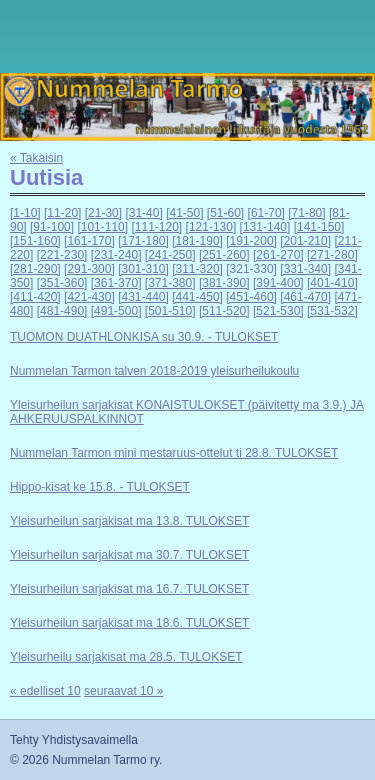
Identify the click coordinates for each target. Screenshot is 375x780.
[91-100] (52, 227)
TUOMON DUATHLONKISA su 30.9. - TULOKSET (144, 337)
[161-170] (89, 241)
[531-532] (332, 311)
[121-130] (211, 227)
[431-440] (143, 297)
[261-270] (278, 255)
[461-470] (305, 297)
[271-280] (332, 255)
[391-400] (278, 283)
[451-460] (251, 297)
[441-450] (197, 297)
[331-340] (305, 269)
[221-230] (62, 255)
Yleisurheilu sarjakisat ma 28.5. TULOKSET (126, 657)
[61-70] (266, 213)
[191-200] (251, 241)
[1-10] (25, 213)
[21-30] (103, 213)
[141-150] (319, 227)
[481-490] (62, 311)
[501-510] (170, 311)
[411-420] (35, 297)
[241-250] (170, 255)
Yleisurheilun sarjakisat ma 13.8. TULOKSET (129, 521)
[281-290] (35, 269)
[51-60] (225, 213)
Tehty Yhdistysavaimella (74, 740)
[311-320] (197, 269)
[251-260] (224, 255)
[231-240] (116, 255)
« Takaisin (36, 158)
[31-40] (143, 213)
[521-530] (278, 311)
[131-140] (265, 227)
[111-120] (156, 227)
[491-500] (116, 311)
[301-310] (143, 269)
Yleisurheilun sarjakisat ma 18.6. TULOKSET (129, 623)
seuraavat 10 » (123, 691)
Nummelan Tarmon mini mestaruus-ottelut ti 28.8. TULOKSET (174, 453)
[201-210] (305, 241)
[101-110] (102, 227)
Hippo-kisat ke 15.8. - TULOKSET (100, 487)
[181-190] (197, 241)
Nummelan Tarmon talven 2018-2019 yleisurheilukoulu (154, 371)
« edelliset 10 (45, 691)
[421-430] (89, 297)
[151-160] (35, 241)
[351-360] (62, 283)
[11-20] (62, 213)
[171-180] (143, 241)
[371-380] (170, 283)
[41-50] (184, 213)
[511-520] (224, 311)
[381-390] (224, 283)
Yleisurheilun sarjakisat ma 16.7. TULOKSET (129, 589)
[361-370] (116, 283)
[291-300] (89, 269)
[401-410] (332, 283)
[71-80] (306, 213)
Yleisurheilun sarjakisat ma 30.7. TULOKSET (129, 555)
